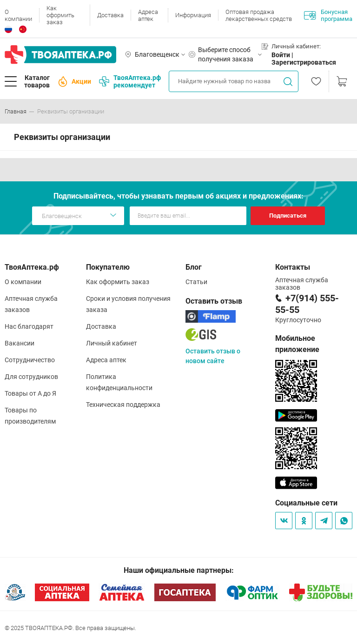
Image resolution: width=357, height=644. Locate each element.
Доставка (110, 15)
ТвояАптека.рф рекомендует (130, 81)
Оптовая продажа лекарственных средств (259, 15)
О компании (18, 15)
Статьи (196, 282)
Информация (193, 15)
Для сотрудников (31, 377)
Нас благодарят (29, 326)
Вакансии (20, 343)
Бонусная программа (328, 15)
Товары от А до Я (30, 393)
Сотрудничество (30, 360)
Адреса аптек (148, 15)
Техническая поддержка (123, 405)
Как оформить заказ (60, 15)
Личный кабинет (112, 343)
